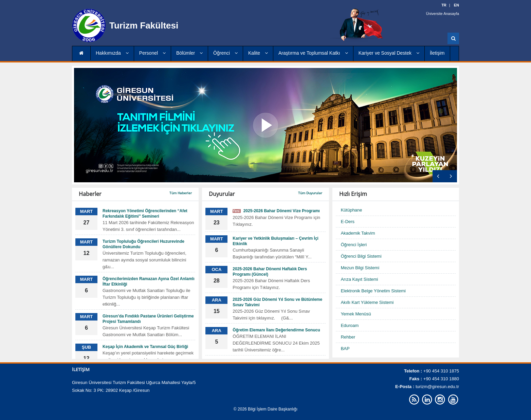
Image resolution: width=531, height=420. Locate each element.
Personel (152, 53)
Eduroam (350, 325)
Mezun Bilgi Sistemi (360, 268)
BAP (345, 349)
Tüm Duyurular (310, 193)
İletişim (437, 53)
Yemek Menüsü (356, 314)
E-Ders (348, 222)
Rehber (348, 337)
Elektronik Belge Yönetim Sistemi (373, 291)
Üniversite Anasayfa (443, 14)
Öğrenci (225, 53)
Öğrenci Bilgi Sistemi (361, 256)
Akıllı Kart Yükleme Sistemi (367, 302)
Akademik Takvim (358, 233)
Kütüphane (352, 210)
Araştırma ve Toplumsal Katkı (313, 53)
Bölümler (189, 53)
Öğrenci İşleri (354, 245)
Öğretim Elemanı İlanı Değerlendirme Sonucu (276, 330)
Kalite (258, 53)
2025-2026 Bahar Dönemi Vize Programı (276, 211)
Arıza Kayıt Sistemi (360, 279)
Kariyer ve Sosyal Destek (389, 53)
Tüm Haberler (181, 193)
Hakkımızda (112, 53)
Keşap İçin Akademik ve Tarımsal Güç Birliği (145, 347)
